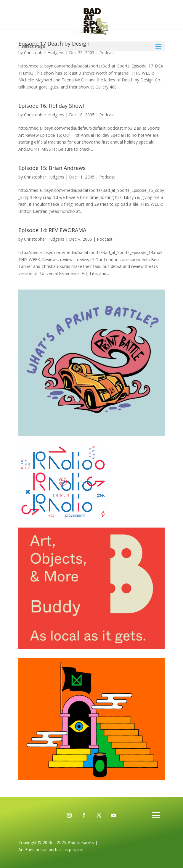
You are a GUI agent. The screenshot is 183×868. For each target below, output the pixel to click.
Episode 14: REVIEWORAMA (52, 230)
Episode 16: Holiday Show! (51, 106)
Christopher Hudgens (44, 53)
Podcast (107, 53)
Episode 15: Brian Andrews (52, 168)
